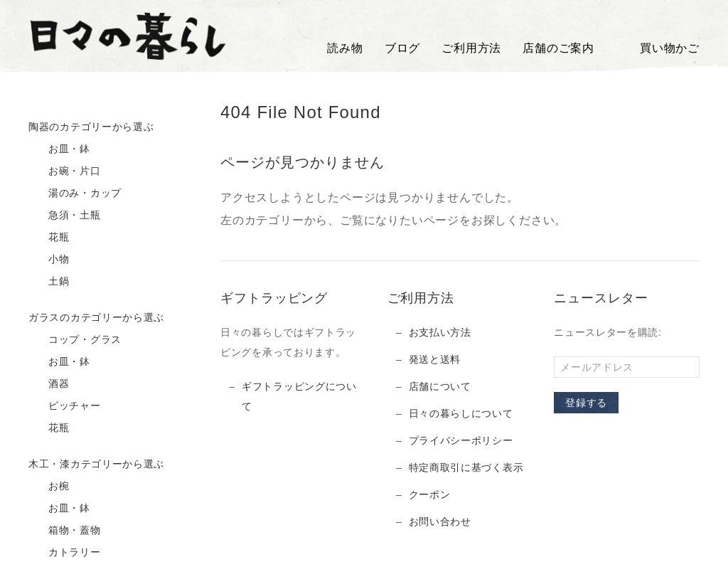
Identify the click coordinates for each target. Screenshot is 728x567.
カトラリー (65, 553)
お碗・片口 (65, 171)
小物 (49, 260)
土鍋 (49, 282)
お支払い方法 (440, 332)
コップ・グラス (75, 340)
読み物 (345, 48)
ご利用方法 (471, 48)
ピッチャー (65, 406)
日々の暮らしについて (461, 413)
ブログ (402, 48)
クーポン (430, 494)
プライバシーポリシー (461, 440)
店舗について (440, 386)
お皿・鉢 (59, 149)
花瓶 (49, 238)
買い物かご (658, 48)
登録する (586, 403)
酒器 (49, 384)
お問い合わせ (440, 521)
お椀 (49, 487)
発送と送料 (435, 359)
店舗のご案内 (558, 48)
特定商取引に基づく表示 (466, 467)
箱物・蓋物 (65, 531)
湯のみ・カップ (75, 194)
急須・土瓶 (65, 216)
